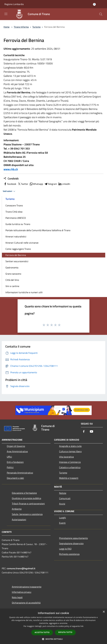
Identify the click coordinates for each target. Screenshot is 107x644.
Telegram (51, 184)
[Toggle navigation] (6, 14)
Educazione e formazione (24, 493)
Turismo (36, 27)
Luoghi (63, 518)
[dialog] (54, 626)
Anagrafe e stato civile (70, 446)
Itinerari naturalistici (16, 236)
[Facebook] (84, 432)
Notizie (63, 493)
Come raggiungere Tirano (18, 249)
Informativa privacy (22, 592)
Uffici (9, 457)
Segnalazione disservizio (71, 543)
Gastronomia (12, 267)
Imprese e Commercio (70, 462)
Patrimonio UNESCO (16, 218)
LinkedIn (64, 184)
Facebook (10, 184)
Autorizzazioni (19, 519)
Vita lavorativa (66, 457)
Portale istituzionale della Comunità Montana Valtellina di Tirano (38, 230)
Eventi (62, 523)
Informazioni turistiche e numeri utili (24, 292)
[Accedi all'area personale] (94, 4)
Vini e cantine (12, 286)
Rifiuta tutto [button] (65, 632)
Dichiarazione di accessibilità (26, 603)
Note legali (17, 597)
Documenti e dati (15, 478)
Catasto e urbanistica (70, 467)
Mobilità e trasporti (69, 478)
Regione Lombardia (14, 4)
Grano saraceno (13, 274)
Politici (10, 467)
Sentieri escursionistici (17, 261)
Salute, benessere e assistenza (27, 514)
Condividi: (11, 179)
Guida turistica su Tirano (18, 224)
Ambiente (17, 509)
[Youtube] (91, 432)
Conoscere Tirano (14, 205)
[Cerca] (101, 14)
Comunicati (65, 498)
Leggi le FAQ (65, 549)
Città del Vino (12, 280)
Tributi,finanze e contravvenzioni (28, 504)
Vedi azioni (9, 191)
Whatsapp (36, 184)
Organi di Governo (16, 446)
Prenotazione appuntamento (73, 538)
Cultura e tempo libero (70, 451)
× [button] (104, 612)
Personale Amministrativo (20, 473)
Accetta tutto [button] (42, 632)
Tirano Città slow (14, 212)
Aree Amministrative (17, 451)
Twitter (23, 184)
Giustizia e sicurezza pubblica (26, 498)
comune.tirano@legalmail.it (21, 568)
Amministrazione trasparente (27, 587)
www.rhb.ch (11, 169)
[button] (54, 639)
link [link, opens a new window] (82, 626)
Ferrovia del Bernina (16, 255)
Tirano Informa (21, 27)
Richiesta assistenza (69, 554)
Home (7, 27)
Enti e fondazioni (15, 462)
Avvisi (62, 504)
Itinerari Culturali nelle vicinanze (22, 243)
